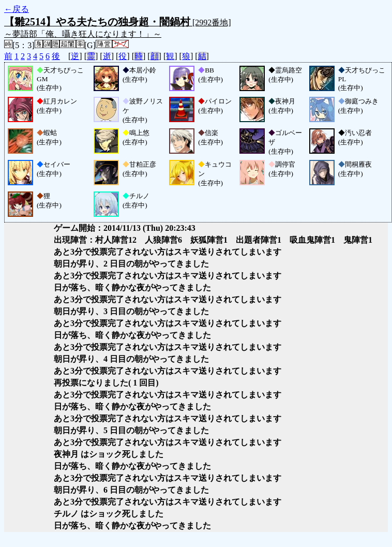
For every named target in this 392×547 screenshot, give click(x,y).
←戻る (17, 9)
